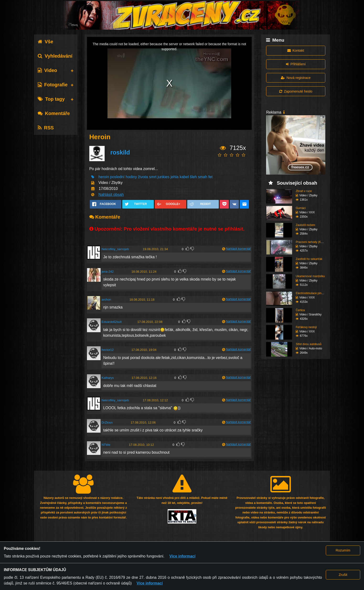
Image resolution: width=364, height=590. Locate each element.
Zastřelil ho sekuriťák (309, 259)
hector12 (108, 350)
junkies (163, 177)
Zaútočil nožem (305, 225)
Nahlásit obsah (111, 195)
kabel (184, 177)
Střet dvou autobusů (308, 344)
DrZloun (107, 422)
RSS (46, 128)
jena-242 (108, 272)
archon (106, 300)
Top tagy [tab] (51, 99)
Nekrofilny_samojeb (115, 249)
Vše (45, 42)
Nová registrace (296, 78)
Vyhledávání (55, 56)
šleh (193, 177)
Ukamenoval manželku (310, 276)
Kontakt (296, 50)
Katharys (108, 378)
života (143, 177)
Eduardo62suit (112, 322)
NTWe (106, 445)
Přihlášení (296, 64)
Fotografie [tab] (53, 85)
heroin (104, 177)
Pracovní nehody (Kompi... (313, 242)
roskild (120, 152)
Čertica (300, 310)
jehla (175, 177)
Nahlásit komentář (238, 249)
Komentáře (54, 113)
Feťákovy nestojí (306, 327)
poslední (117, 177)
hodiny (131, 177)
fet (210, 177)
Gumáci (301, 208)
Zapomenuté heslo (296, 91)
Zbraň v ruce (304, 191)
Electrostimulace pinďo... (311, 293)
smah (202, 177)
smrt (153, 177)
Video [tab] (47, 70)
